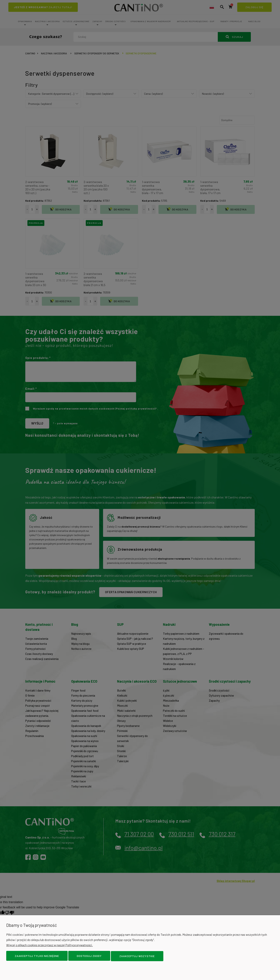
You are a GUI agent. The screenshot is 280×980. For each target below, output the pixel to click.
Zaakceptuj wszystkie (137, 956)
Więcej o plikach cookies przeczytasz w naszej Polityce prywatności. (51, 946)
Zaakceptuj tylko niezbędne (37, 956)
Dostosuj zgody (89, 956)
